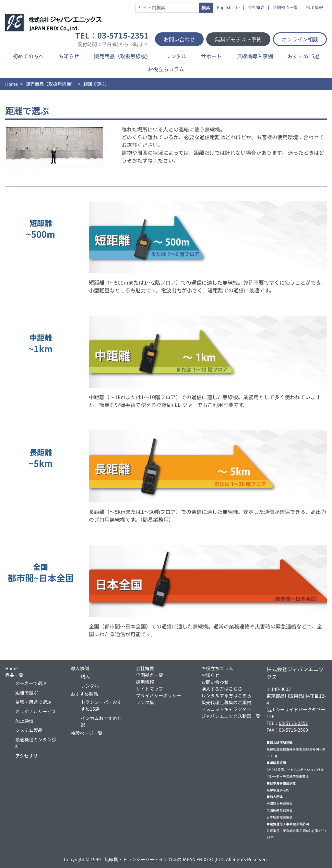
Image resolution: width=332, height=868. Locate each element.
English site (228, 8)
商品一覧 (14, 675)
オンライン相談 (300, 39)
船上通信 (24, 721)
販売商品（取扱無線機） (123, 56)
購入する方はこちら (222, 689)
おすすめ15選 (303, 56)
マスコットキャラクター (226, 709)
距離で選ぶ (27, 693)
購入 (85, 676)
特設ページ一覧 (87, 733)
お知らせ (69, 56)
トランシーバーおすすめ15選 (101, 705)
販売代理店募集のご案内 (226, 702)
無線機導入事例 (255, 56)
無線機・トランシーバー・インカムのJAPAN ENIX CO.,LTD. (165, 859)
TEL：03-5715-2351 (112, 39)
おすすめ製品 (84, 694)
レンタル (176, 56)
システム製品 (29, 730)
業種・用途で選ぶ (33, 702)
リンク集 (145, 702)
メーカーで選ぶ (31, 683)
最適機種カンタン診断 (36, 743)
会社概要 (256, 8)
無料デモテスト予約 (238, 39)
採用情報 (314, 8)
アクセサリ (26, 756)
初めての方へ (28, 56)
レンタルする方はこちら (226, 695)
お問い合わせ (179, 39)
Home (12, 84)
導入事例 (80, 668)
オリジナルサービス (36, 711)
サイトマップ (149, 689)
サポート (211, 56)
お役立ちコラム (166, 69)
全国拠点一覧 (285, 8)
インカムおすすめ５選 (101, 721)
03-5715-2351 (293, 723)
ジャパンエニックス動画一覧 (231, 716)
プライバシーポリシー (159, 695)
